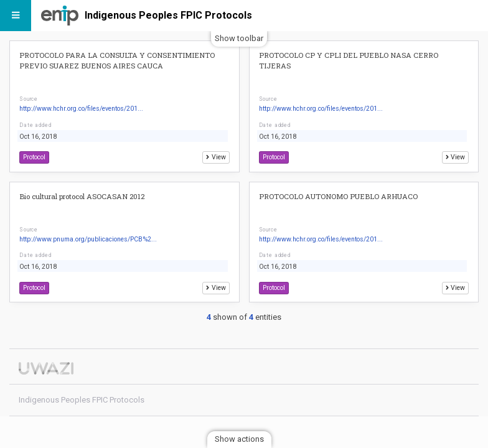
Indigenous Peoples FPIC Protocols (168, 15)
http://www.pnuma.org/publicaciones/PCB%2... (88, 239)
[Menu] (16, 16)
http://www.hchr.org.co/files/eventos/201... (81, 109)
